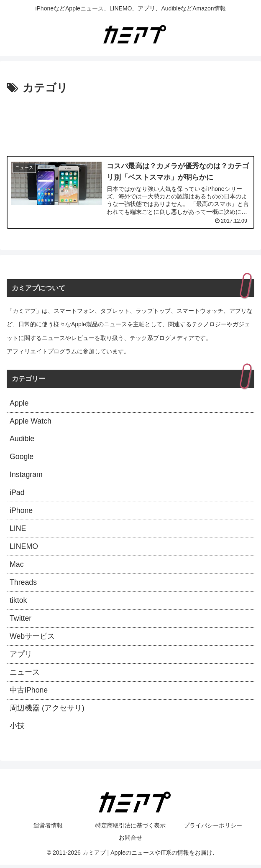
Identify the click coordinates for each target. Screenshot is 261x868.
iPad (17, 494)
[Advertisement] (130, 123)
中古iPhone (29, 693)
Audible (22, 439)
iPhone (21, 512)
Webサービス (32, 639)
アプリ (21, 657)
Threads (23, 584)
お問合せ (130, 841)
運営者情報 (48, 829)
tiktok (18, 603)
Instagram (26, 476)
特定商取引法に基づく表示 (130, 829)
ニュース (25, 675)
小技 (17, 730)
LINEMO (24, 548)
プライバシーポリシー (213, 829)
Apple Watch (31, 421)
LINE (18, 530)
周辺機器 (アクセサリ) (47, 711)
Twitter (21, 621)
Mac (17, 566)
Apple (19, 404)
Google (22, 458)
